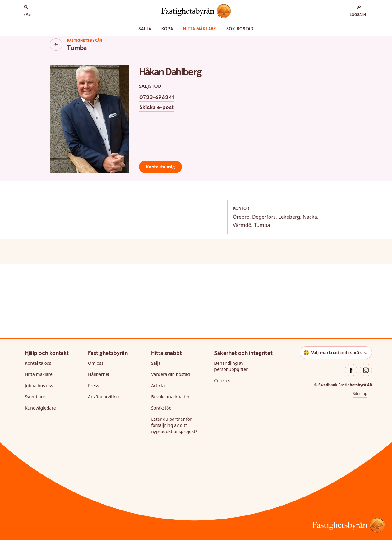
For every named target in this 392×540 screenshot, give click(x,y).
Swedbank (35, 397)
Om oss (96, 363)
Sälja (145, 29)
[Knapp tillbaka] (56, 44)
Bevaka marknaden (171, 397)
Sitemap (360, 394)
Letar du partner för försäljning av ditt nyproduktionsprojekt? (174, 425)
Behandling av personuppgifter (231, 366)
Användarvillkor (104, 397)
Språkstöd (161, 408)
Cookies (222, 380)
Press (93, 385)
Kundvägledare (40, 408)
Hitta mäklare (200, 29)
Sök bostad (240, 29)
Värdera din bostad (171, 374)
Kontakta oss (38, 363)
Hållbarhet (99, 374)
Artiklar (159, 385)
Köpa (167, 29)
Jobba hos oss (39, 385)
